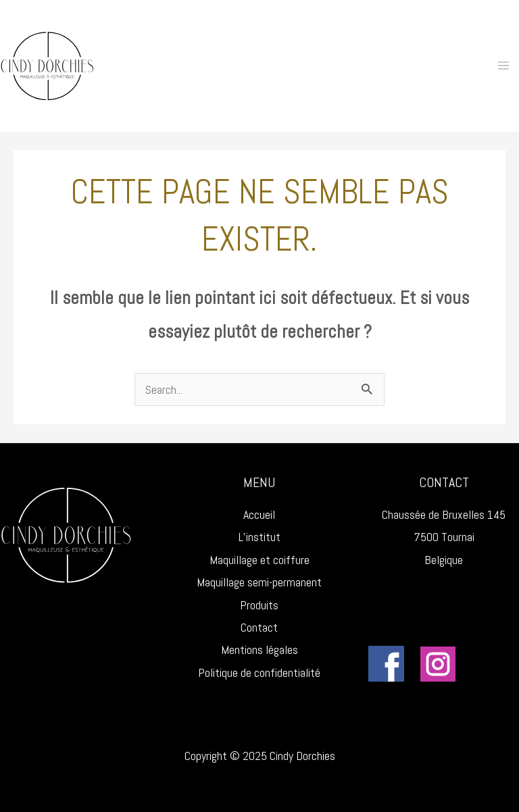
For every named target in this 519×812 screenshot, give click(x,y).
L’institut (259, 537)
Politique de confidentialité (259, 673)
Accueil (259, 514)
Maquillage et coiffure (259, 560)
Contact (259, 627)
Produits (259, 605)
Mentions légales (259, 650)
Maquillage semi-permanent (259, 582)
